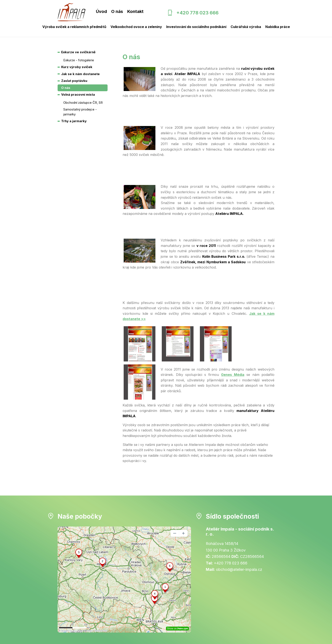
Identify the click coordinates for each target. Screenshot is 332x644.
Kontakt (135, 11)
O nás (117, 11)
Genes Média (233, 375)
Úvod (101, 11)
